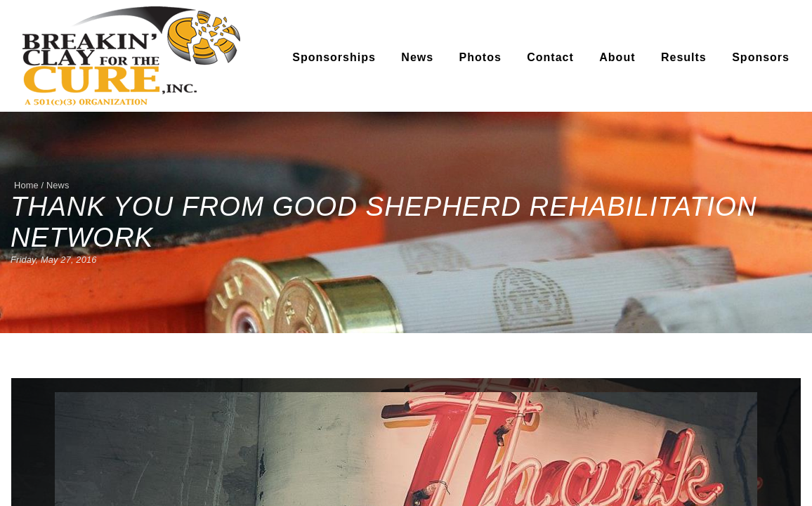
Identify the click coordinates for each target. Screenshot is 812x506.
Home (26, 185)
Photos (480, 57)
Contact (550, 57)
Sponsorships (334, 57)
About (617, 57)
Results (684, 57)
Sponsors (761, 57)
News (417, 57)
